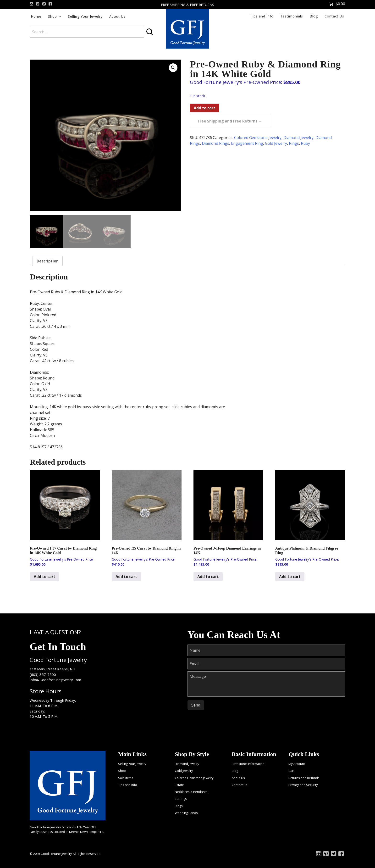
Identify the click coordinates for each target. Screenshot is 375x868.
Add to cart (204, 108)
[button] (173, 68)
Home (36, 16)
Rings (294, 143)
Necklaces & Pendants (191, 792)
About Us (117, 16)
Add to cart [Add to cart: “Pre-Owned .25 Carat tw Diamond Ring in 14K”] (126, 577)
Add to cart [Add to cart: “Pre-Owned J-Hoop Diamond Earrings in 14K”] (208, 577)
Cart (291, 771)
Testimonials (292, 16)
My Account (297, 764)
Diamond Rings (215, 143)
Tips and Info (262, 16)
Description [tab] (48, 261)
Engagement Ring (247, 143)
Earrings (181, 799)
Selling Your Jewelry (85, 16)
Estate (179, 785)
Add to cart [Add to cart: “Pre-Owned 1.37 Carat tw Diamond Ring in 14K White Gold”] (44, 577)
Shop (52, 16)
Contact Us (334, 16)
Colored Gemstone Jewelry (258, 138)
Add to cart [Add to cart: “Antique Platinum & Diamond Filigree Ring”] (290, 577)
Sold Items (126, 778)
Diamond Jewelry (298, 138)
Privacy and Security (303, 785)
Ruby (305, 143)
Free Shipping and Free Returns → (230, 121)
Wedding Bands (186, 813)
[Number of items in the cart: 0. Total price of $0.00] (337, 4)
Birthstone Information (248, 764)
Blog (314, 16)
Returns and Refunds (304, 778)
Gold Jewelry (276, 143)
